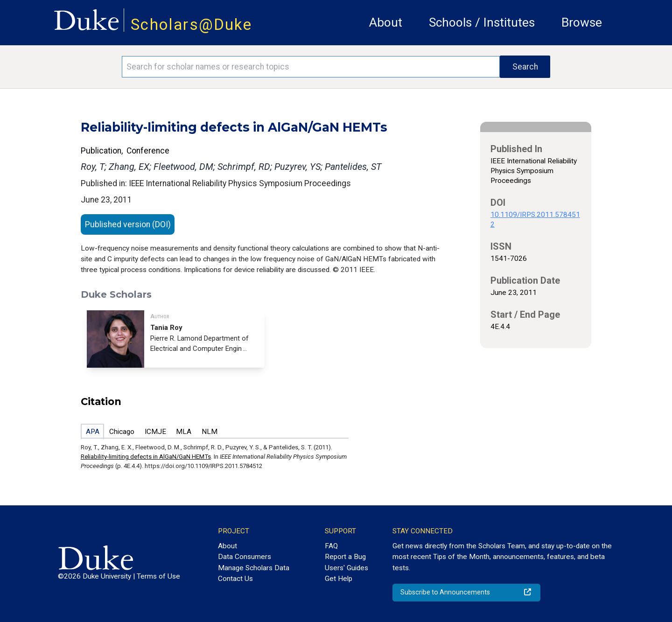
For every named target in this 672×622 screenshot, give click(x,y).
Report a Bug (345, 557)
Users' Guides (346, 568)
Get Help (339, 579)
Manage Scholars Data (254, 568)
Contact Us (235, 579)
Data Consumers (245, 557)
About (386, 22)
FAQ (331, 546)
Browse (582, 22)
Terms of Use (158, 576)
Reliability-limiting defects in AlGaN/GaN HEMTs (146, 457)
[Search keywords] (311, 67)
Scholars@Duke (191, 24)
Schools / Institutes (482, 22)
